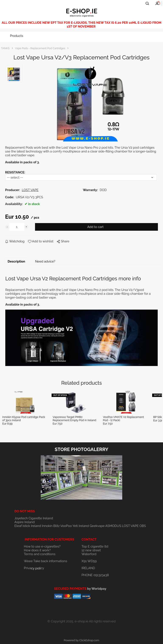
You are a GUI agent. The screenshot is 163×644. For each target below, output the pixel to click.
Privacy (34, 568)
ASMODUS (113, 526)
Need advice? (45, 261)
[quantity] (17, 227)
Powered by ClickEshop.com (81, 640)
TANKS (5, 48)
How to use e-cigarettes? (42, 546)
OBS (143, 526)
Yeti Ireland (81, 526)
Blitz (56, 526)
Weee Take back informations (46, 561)
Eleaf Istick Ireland (28, 526)
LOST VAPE (130, 526)
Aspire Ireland (25, 522)
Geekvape (97, 526)
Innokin (47, 526)
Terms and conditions (40, 554)
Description (16, 261)
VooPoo (66, 526)
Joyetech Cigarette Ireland (34, 518)
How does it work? (37, 550)
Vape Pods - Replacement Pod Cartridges (40, 48)
